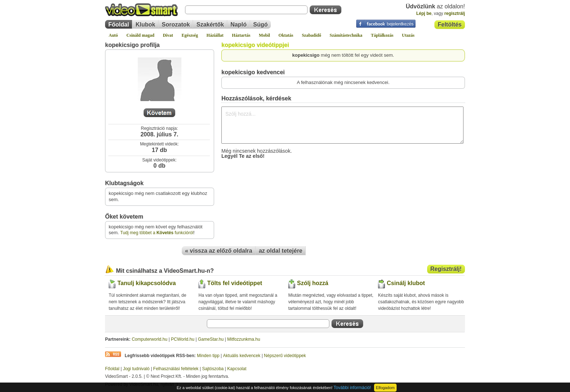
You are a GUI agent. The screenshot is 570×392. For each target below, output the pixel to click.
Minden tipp (208, 356)
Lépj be (424, 13)
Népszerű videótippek (285, 356)
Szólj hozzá (313, 283)
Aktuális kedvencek (242, 356)
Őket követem (124, 217)
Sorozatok (176, 25)
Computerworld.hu (149, 339)
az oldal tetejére (281, 251)
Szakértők (210, 25)
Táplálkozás (382, 35)
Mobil (264, 35)
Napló (238, 25)
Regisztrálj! (446, 269)
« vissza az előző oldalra (219, 251)
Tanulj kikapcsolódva (147, 283)
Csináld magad (141, 35)
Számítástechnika (346, 35)
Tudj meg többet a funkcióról (157, 233)
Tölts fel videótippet (235, 283)
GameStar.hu (211, 339)
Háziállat (215, 35)
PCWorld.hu (182, 339)
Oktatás (286, 35)
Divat (168, 35)
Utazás (408, 35)
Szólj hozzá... (342, 125)
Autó (113, 35)
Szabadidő (311, 35)
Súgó (261, 25)
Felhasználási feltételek (176, 369)
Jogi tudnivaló (136, 369)
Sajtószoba (213, 369)
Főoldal (119, 25)
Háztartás (241, 35)
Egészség (190, 35)
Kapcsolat (237, 369)
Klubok (145, 25)
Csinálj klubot (406, 283)
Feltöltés (450, 25)
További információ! (352, 388)
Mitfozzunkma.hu (244, 339)
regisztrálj (455, 13)
